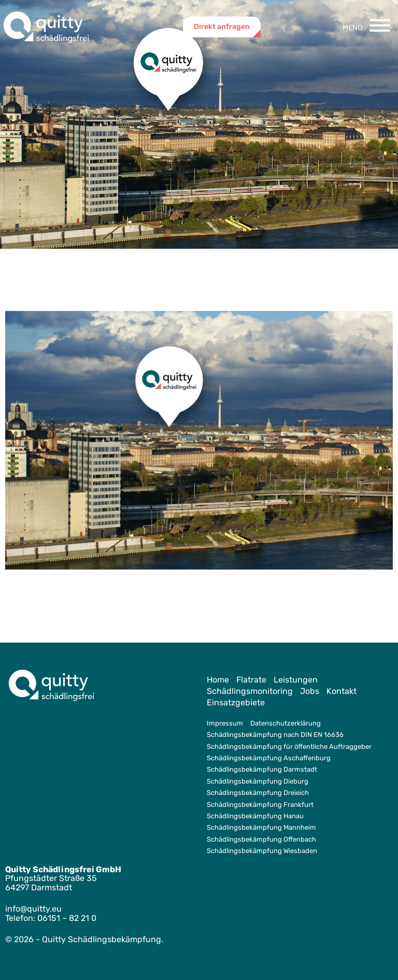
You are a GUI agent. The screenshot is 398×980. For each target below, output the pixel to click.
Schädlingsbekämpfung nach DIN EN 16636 (275, 735)
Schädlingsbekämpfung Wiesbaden (262, 851)
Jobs (310, 691)
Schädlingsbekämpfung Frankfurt (260, 805)
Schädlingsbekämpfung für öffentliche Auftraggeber (289, 747)
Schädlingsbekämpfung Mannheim (261, 827)
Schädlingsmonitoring (250, 691)
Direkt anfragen (222, 27)
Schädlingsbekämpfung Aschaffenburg (269, 758)
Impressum (225, 723)
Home (218, 680)
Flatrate (251, 680)
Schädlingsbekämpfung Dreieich (258, 793)
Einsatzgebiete (236, 702)
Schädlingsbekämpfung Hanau (255, 816)
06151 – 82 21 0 (67, 918)
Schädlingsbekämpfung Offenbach (261, 839)
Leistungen (296, 680)
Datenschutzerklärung (286, 723)
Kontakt (342, 691)
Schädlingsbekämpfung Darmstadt (262, 769)
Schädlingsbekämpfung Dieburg (258, 781)
